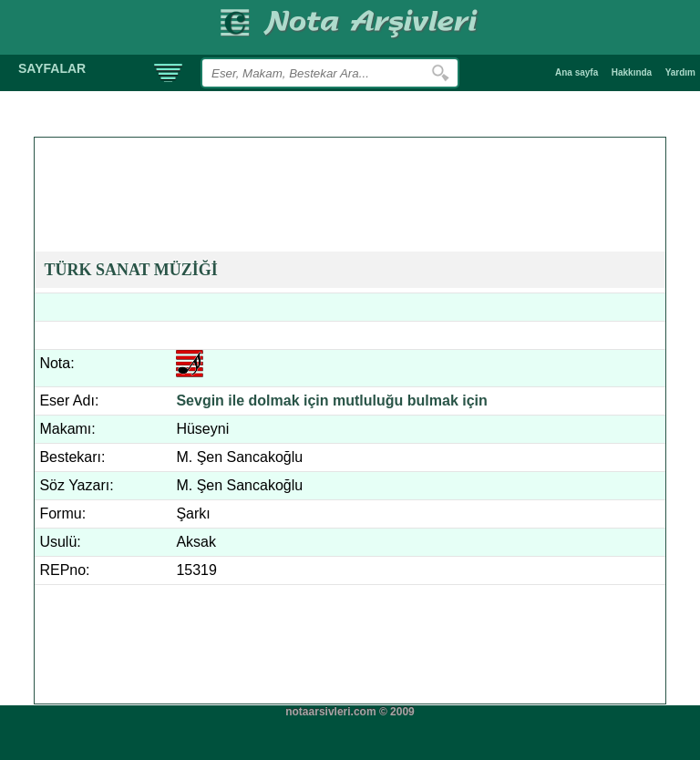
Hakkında (632, 72)
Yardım (680, 72)
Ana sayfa (576, 72)
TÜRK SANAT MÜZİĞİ (130, 270)
